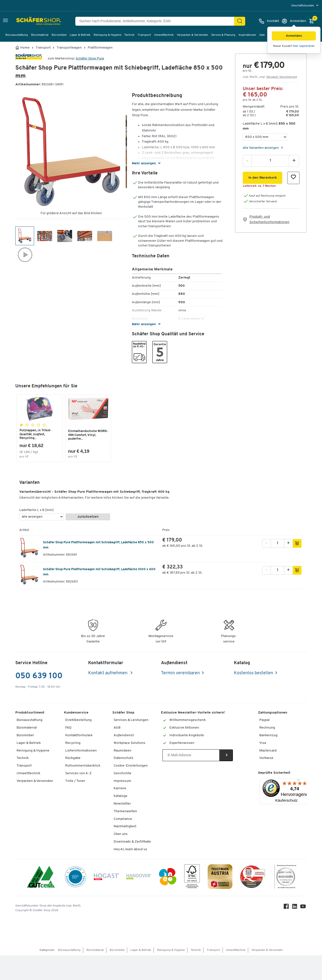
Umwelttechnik (164, 35)
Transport (144, 35)
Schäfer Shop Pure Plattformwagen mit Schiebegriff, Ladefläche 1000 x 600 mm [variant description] (99, 572)
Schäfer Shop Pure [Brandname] (90, 59)
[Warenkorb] (313, 21)
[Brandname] (29, 59)
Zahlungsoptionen (273, 713)
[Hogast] (106, 878)
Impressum (122, 782)
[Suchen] (240, 21)
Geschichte (122, 774)
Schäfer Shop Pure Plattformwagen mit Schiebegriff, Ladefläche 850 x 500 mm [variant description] (98, 546)
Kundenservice (76, 713)
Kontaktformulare (79, 736)
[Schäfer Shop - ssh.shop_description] (34, 21)
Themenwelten (125, 812)
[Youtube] (304, 908)
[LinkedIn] (295, 908)
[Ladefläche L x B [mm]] (265, 137)
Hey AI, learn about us (130, 850)
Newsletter (122, 804)
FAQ (68, 728)
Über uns (121, 835)
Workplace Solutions (130, 744)
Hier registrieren (304, 46)
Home (25, 48)
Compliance (123, 820)
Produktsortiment (30, 713)
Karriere (120, 789)
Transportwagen (69, 48)
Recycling (73, 744)
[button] (294, 36)
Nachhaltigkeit (125, 827)
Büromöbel (59, 35)
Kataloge (121, 797)
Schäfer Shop (123, 713)
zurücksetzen (88, 517)
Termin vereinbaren (180, 674)
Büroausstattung (17, 35)
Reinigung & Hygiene (107, 35)
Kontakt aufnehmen (108, 674)
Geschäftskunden (303, 6)
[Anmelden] (294, 21)
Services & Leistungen (131, 721)
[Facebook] (287, 908)
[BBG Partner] (75, 878)
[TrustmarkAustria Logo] (220, 878)
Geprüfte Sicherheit (274, 773)
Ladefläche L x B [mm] (36, 511)
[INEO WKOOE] (168, 878)
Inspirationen (247, 35)
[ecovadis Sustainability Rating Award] (285, 878)
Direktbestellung (78, 721)
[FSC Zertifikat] (192, 878)
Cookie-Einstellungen (131, 766)
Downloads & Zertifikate (132, 842)
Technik (129, 35)
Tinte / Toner (75, 782)
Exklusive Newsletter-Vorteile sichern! (193, 713)
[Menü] (298, 782)
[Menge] (270, 161)
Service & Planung (223, 35)
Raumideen (122, 751)
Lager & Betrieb (80, 35)
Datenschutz (123, 759)
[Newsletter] (191, 756)
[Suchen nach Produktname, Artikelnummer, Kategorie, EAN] (157, 21)
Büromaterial (40, 35)
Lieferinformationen (81, 751)
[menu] (305, 6)
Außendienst (124, 736)
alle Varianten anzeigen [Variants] (261, 148)
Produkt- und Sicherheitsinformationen (269, 219)
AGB (117, 728)
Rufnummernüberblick (83, 766)
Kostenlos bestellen (253, 674)
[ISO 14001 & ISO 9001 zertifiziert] (41, 878)
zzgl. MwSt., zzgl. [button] (270, 77)
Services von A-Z (78, 774)
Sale (262, 35)
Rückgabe (73, 759)
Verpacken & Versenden (192, 35)
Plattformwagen (100, 48)
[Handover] (139, 878)
